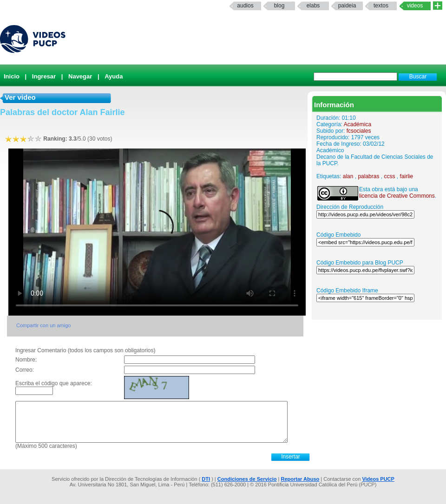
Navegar (80, 76)
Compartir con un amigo (43, 325)
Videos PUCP (378, 479)
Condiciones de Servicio (247, 479)
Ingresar (44, 76)
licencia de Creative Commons (397, 196)
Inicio (12, 76)
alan (348, 176)
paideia (347, 6)
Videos (415, 6)
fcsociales (359, 131)
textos (381, 6)
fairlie (406, 176)
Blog (279, 6)
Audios (245, 6)
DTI (206, 479)
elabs (313, 6)
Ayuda (114, 76)
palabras (368, 176)
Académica (357, 124)
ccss (389, 176)
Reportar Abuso (300, 479)
